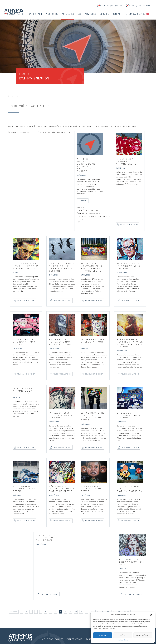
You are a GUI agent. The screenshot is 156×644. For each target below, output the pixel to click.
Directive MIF (75, 640)
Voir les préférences (143, 635)
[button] (151, 615)
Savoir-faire (36, 14)
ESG (79, 14)
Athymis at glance (135, 14)
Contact (117, 14)
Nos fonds (52, 14)
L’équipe (104, 14)
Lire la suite (83, 201)
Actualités (68, 14)
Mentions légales (123, 640)
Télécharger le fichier (129, 225)
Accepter (103, 635)
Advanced (90, 14)
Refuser (123, 635)
